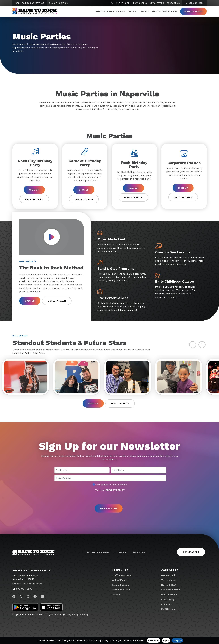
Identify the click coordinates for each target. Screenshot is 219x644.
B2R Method (168, 575)
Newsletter (157, 3)
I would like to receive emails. (110, 485)
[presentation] (110, 498)
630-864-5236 (24, 589)
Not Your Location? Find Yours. (27, 584)
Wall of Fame (170, 11)
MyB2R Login (123, 3)
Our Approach (57, 301)
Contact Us (173, 3)
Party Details (34, 199)
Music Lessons (104, 11)
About (155, 11)
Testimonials (168, 580)
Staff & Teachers (121, 575)
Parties (132, 11)
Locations (167, 604)
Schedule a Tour (121, 590)
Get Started (191, 552)
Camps (120, 11)
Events (144, 11)
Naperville (120, 570)
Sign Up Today (193, 11)
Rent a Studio (169, 595)
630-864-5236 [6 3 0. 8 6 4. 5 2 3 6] (194, 3)
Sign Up (34, 190)
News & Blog (169, 585)
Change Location (58, 3)
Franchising (140, 3)
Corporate (170, 570)
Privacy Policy (71, 614)
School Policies (120, 585)
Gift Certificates (171, 590)
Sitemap (84, 614)
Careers (116, 595)
